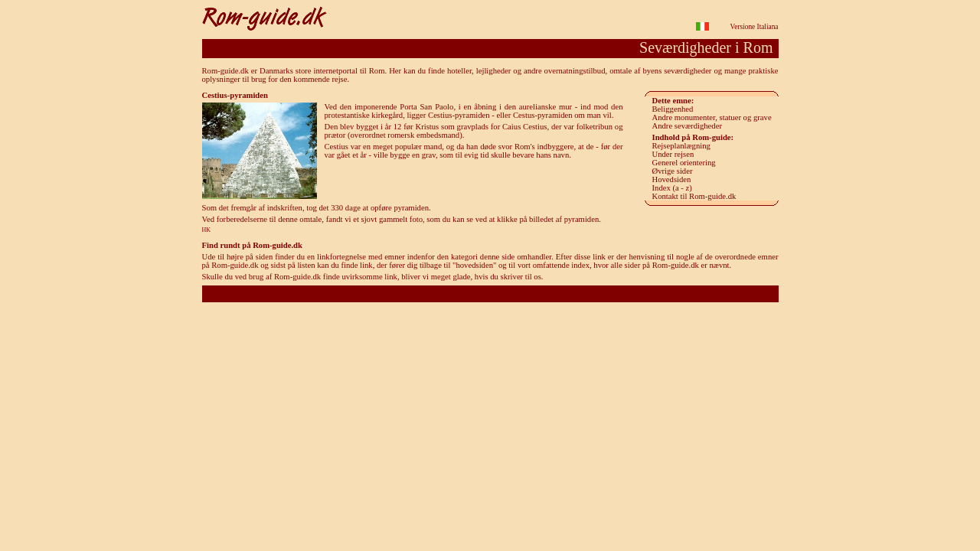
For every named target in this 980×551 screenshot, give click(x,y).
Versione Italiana (755, 27)
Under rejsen (673, 154)
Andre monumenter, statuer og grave (712, 117)
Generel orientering (684, 163)
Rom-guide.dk (490, 293)
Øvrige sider (673, 171)
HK (207, 230)
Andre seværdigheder (687, 126)
